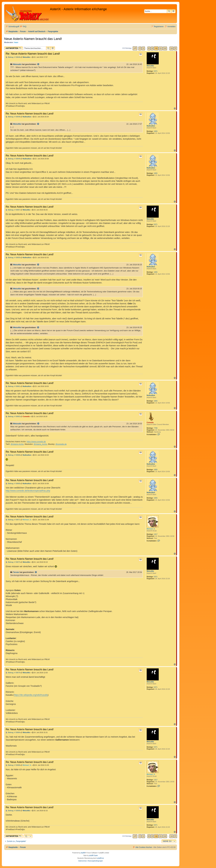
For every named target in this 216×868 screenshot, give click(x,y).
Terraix (16, 572)
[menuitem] (23, 27)
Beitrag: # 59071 (13, 520)
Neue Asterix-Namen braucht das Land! (33, 39)
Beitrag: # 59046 (13, 57)
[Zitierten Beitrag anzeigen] (38, 64)
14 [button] (171, 48)
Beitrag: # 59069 (13, 484)
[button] (135, 48)
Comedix (150, 422)
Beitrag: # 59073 (13, 562)
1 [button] (143, 48)
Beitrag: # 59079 (13, 673)
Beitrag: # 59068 (13, 455)
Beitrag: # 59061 (13, 386)
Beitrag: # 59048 (13, 117)
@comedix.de (61, 444)
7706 (156, 428)
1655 (156, 131)
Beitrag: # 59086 (13, 765)
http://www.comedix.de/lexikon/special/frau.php (28, 491)
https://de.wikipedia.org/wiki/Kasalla (31, 695)
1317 (156, 534)
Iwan (16, 42)
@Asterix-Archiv (17, 444)
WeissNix (150, 66)
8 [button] (149, 48)
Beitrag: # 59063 (13, 417)
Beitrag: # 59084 (13, 733)
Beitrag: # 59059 (13, 258)
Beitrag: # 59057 (13, 210)
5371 (156, 71)
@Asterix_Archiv (40, 444)
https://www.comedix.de (36, 442)
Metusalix (17, 64)
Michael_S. (151, 529)
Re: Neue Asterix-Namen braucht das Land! (33, 54)
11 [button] (160, 48)
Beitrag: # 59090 (13, 811)
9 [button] (152, 48)
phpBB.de (100, 858)
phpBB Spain (93, 855)
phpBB (83, 853)
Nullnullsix (151, 126)
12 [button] (165, 48)
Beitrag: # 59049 (13, 159)
